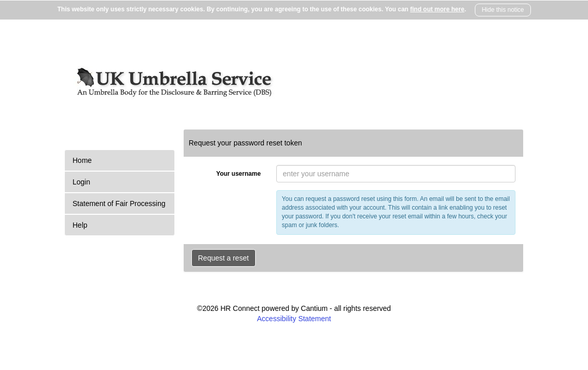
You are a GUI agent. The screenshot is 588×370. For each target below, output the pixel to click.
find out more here (437, 9)
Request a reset (224, 258)
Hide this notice (503, 10)
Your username (238, 174)
